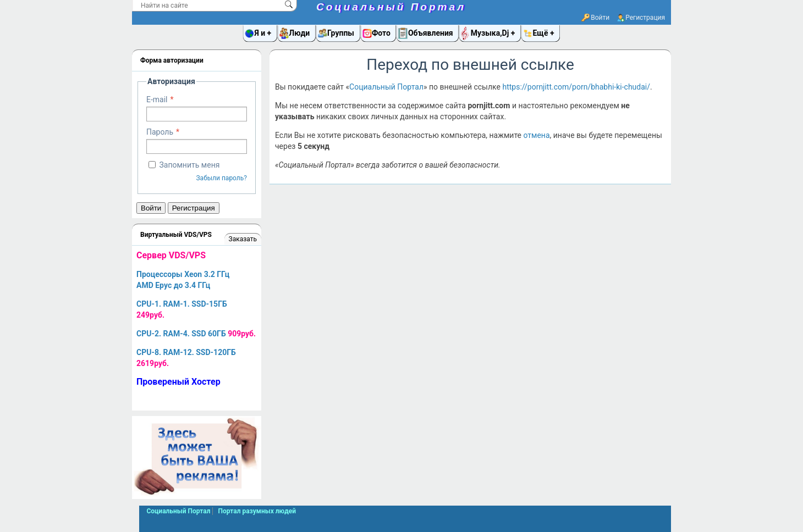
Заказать (243, 239)
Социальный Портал (391, 7)
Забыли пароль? (221, 178)
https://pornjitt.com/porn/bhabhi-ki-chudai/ (576, 87)
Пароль (160, 132)
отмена (536, 135)
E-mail (157, 99)
